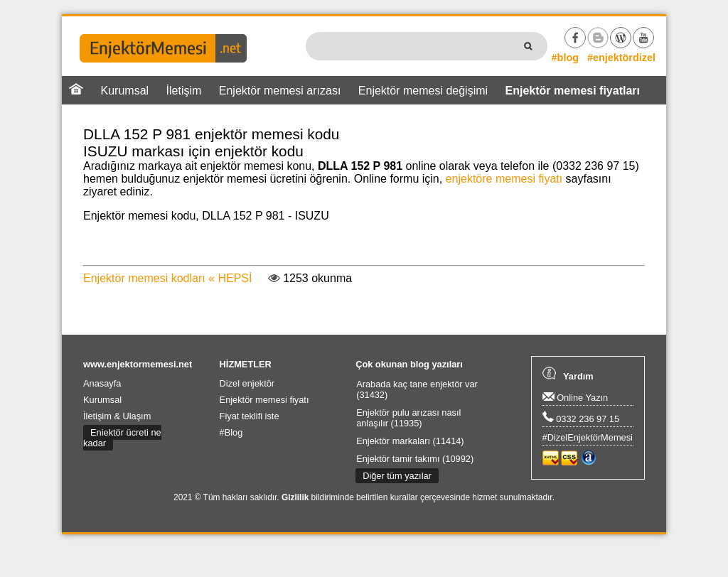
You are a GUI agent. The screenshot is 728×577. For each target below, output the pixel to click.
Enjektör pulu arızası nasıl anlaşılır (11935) (408, 418)
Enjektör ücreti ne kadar (122, 438)
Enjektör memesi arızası (280, 91)
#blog (565, 58)
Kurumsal (125, 91)
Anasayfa (102, 383)
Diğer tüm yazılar (397, 476)
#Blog (231, 432)
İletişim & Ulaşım (117, 416)
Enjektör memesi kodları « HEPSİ (167, 278)
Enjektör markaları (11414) (410, 441)
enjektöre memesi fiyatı (504, 179)
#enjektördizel (621, 58)
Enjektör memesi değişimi (423, 91)
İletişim (184, 91)
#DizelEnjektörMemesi (588, 437)
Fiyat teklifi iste (250, 416)
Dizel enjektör (247, 383)
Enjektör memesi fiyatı (264, 400)
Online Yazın (576, 398)
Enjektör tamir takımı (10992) (415, 459)
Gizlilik (295, 497)
